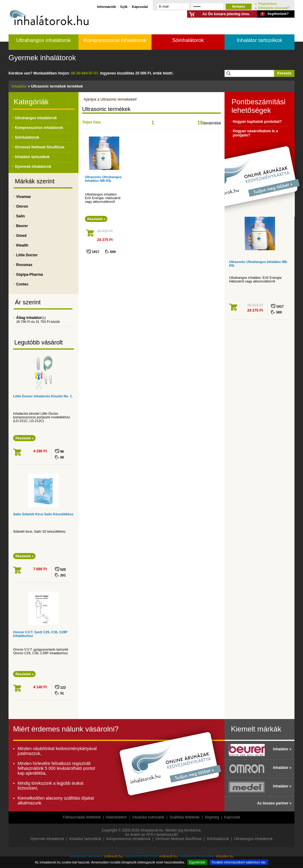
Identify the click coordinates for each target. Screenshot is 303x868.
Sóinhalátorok (188, 40)
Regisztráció (268, 3)
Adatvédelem (116, 817)
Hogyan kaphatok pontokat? (257, 122)
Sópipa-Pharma (30, 275)
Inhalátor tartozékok (259, 40)
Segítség (212, 817)
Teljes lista (91, 122)
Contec (22, 284)
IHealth (22, 245)
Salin (21, 216)
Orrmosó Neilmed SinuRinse (40, 147)
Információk (106, 7)
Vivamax (24, 197)
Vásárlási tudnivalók (148, 817)
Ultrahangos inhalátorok (44, 40)
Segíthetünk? (278, 14)
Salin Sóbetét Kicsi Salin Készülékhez (43, 514)
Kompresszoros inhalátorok (115, 40)
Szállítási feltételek (185, 817)
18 (200, 123)
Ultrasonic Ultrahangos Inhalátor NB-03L (103, 179)
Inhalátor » (282, 749)
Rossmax (24, 265)
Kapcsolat (140, 7)
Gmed (21, 236)
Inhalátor (19, 86)
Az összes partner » (274, 803)
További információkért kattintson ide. (239, 862)
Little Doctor (27, 255)
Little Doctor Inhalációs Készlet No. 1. (43, 396)
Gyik (124, 7)
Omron (22, 206)
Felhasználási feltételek (82, 817)
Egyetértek (197, 862)
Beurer (22, 226)
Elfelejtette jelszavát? (274, 8)
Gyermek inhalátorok (42, 58)
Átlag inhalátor (29, 318)
